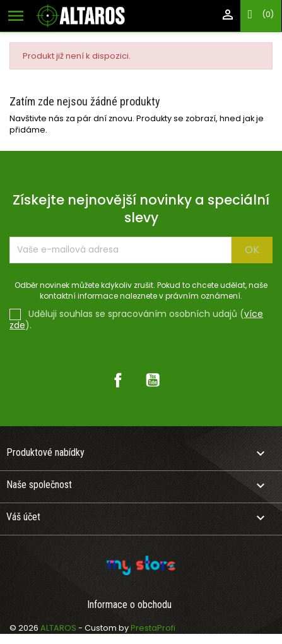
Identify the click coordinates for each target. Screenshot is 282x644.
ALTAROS (59, 628)
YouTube (153, 380)
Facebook (118, 380)
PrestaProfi (153, 628)
